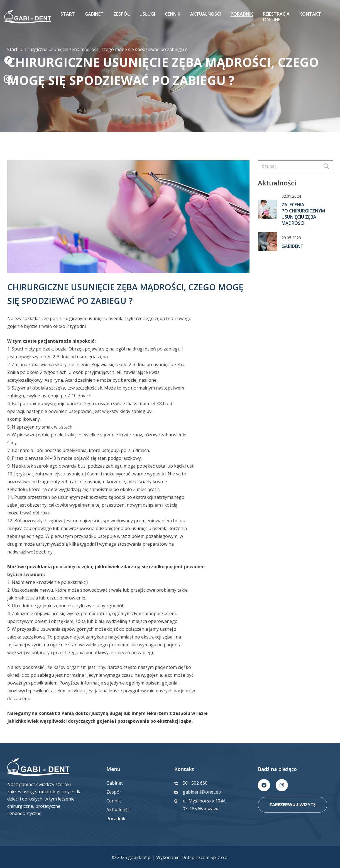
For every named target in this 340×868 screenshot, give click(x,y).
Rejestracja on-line (276, 17)
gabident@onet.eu (202, 792)
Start (68, 14)
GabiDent (293, 246)
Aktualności (206, 14)
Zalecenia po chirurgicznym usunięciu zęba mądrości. (303, 214)
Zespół (122, 14)
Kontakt (310, 14)
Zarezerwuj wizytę (293, 805)
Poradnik (242, 14)
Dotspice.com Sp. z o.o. (205, 857)
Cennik (173, 14)
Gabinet (94, 14)
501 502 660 (195, 783)
